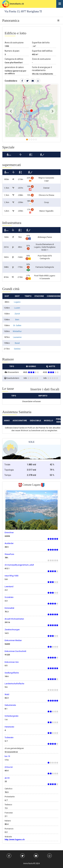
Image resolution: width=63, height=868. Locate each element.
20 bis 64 (9, 767)
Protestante (10, 797)
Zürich (17, 314)
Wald (7, 694)
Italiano (8, 821)
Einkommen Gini (12, 662)
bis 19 (7, 756)
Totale (7, 465)
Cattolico (9, 789)
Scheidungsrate (11, 716)
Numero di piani (12, 51)
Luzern (17, 308)
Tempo (8, 475)
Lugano (17, 302)
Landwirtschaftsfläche (14, 684)
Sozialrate (9, 597)
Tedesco (8, 805)
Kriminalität (9, 608)
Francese (9, 813)
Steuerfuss (9, 554)
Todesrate (9, 737)
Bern (17, 320)
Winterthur (17, 331)
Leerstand (9, 587)
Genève (17, 349)
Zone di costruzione (41, 59)
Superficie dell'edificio (42, 51)
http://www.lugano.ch (15, 839)
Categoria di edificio (14, 59)
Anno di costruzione (14, 43)
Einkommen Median (13, 640)
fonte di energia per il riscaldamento (42, 69)
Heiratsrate (9, 727)
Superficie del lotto (41, 43)
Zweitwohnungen (12, 630)
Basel (17, 343)
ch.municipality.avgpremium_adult (19, 565)
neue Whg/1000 (11, 576)
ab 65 (7, 778)
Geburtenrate (10, 705)
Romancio (9, 829)
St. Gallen (17, 325)
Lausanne (17, 337)
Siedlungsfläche (12, 673)
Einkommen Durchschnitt (15, 651)
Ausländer (9, 543)
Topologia (9, 470)
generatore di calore (14, 67)
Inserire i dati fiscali (45, 389)
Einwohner (9, 532)
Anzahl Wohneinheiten (14, 619)
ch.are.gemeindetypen (14, 748)
